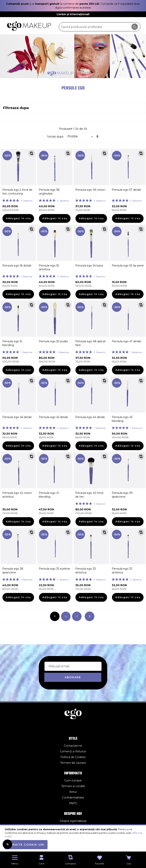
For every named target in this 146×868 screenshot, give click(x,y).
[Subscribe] (73, 677)
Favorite (100, 864)
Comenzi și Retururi (73, 751)
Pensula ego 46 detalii (17, 417)
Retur (73, 792)
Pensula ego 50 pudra (53, 341)
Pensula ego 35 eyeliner (55, 569)
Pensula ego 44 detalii (90, 417)
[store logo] (29, 26)
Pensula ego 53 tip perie (128, 266)
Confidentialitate (73, 798)
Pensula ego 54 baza (89, 266)
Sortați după (55, 136)
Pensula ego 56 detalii (17, 266)
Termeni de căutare (73, 763)
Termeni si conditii (73, 786)
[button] (31, 153)
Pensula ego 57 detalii (126, 190)
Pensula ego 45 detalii (53, 417)
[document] (73, 838)
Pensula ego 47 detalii (126, 341)
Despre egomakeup (73, 821)
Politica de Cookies (73, 757)
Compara (71, 864)
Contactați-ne (73, 746)
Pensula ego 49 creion (90, 190)
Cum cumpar (73, 780)
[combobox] (100, 27)
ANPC (73, 803)
